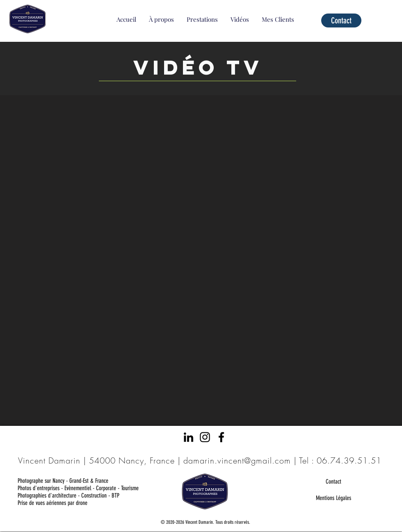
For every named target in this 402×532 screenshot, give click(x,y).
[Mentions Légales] (333, 498)
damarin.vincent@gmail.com (237, 460)
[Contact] (341, 20)
